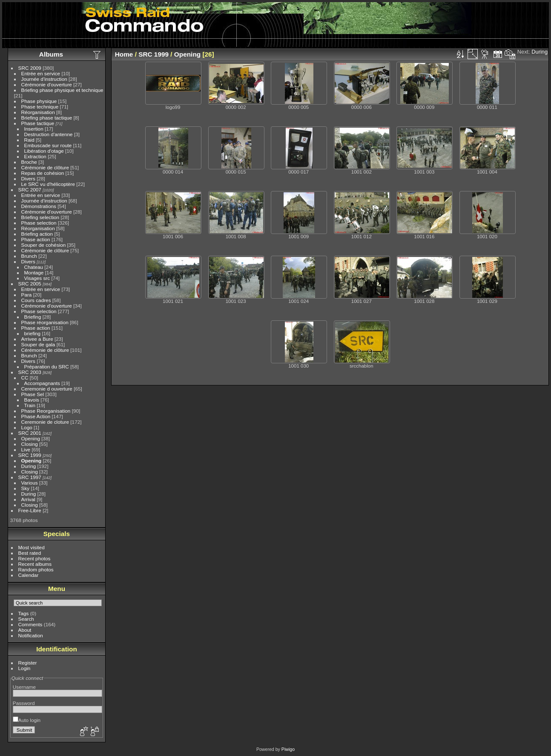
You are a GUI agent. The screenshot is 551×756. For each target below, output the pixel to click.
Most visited (32, 547)
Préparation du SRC (47, 367)
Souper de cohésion (44, 245)
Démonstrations (39, 206)
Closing (30, 444)
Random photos (36, 569)
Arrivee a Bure (37, 339)
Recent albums (35, 564)
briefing (33, 333)
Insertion (34, 129)
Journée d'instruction (44, 79)
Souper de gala (38, 344)
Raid (29, 140)
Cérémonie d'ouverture (47, 84)
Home (124, 54)
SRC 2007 (30, 190)
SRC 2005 (30, 284)
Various (30, 483)
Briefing (33, 317)
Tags (24, 613)
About (25, 630)
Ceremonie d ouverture (47, 389)
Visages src (37, 278)
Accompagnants (42, 383)
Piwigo (288, 749)
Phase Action (36, 416)
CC (25, 378)
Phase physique (39, 101)
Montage (34, 272)
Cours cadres (36, 300)
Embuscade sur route (48, 145)
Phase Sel (33, 394)
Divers (28, 178)
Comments (30, 624)
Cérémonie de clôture (45, 167)
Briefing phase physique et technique (62, 90)
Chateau (34, 267)
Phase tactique (38, 123)
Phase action (36, 239)
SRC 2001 (30, 433)
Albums (51, 54)
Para (27, 295)
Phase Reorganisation (46, 411)
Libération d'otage (44, 151)
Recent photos (34, 558)
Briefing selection (40, 217)
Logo (27, 427)
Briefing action (37, 234)
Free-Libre (30, 510)
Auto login (27, 720)
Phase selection (39, 223)
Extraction (35, 156)
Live (26, 449)
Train (30, 405)
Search (26, 619)
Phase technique (40, 107)
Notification (31, 635)
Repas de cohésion (43, 173)
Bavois (32, 400)
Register (28, 663)
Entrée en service (41, 73)
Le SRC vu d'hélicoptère (48, 184)
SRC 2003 (30, 372)
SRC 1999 (30, 455)
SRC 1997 (30, 477)
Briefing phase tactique (47, 118)
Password (24, 703)
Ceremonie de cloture (45, 422)
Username (24, 687)
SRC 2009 (30, 68)
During (29, 466)
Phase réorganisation (45, 322)
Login (24, 668)
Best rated (30, 553)
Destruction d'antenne (49, 134)
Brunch (29, 256)
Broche (29, 162)
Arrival (28, 499)
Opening (31, 438)
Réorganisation (38, 112)
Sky (26, 488)
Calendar (29, 575)
